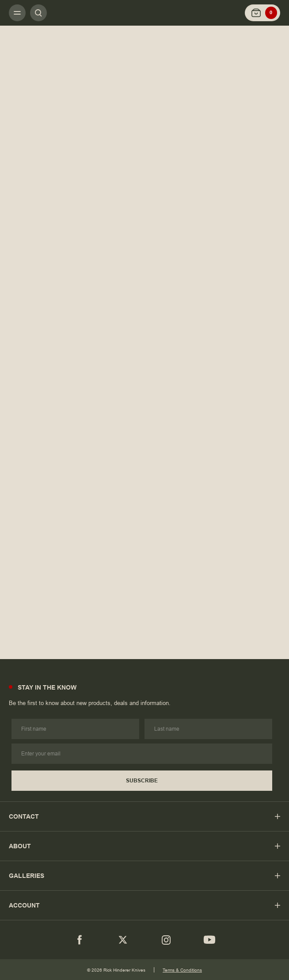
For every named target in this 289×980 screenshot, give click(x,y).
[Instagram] (166, 940)
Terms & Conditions (182, 970)
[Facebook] (80, 940)
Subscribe (142, 781)
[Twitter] (123, 940)
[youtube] (209, 940)
